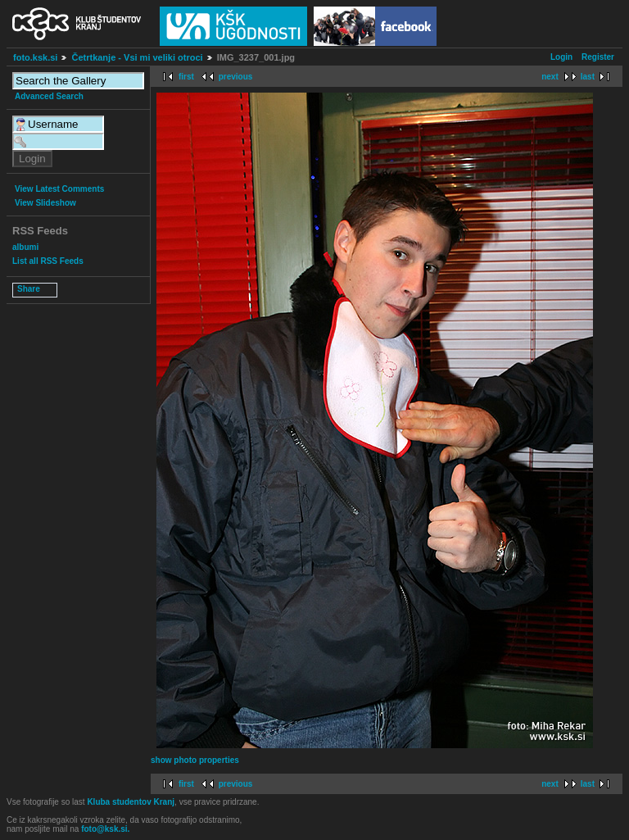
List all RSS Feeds (48, 261)
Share (29, 289)
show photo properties (195, 760)
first (186, 77)
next (550, 77)
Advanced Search (49, 96)
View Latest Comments (59, 189)
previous (236, 77)
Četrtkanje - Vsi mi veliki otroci (137, 57)
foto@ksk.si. (105, 829)
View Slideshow (45, 203)
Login (561, 57)
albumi (25, 247)
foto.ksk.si (35, 57)
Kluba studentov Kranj (131, 802)
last (588, 77)
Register (598, 57)
